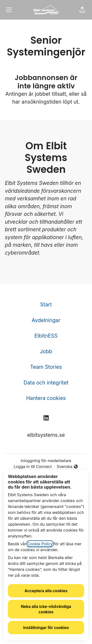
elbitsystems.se (46, 435)
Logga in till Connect (33, 466)
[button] (82, 10)
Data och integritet (46, 383)
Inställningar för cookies (46, 628)
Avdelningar (46, 320)
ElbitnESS (46, 336)
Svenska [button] (67, 467)
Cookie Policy (40, 544)
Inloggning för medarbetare (46, 461)
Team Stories (46, 367)
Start (46, 305)
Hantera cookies (46, 398)
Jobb (46, 351)
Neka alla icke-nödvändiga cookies (46, 609)
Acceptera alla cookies (46, 591)
